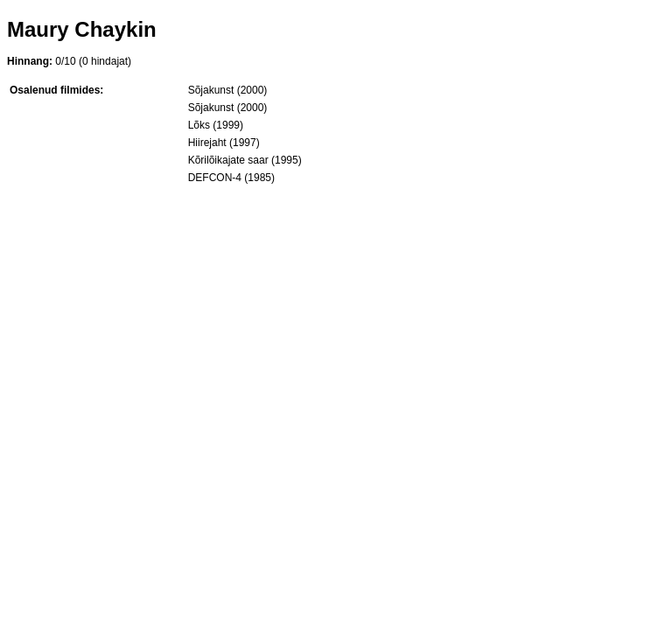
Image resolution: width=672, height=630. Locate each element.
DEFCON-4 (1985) (231, 178)
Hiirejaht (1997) (224, 143)
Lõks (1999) (216, 125)
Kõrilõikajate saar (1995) (245, 160)
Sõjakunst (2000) (228, 90)
